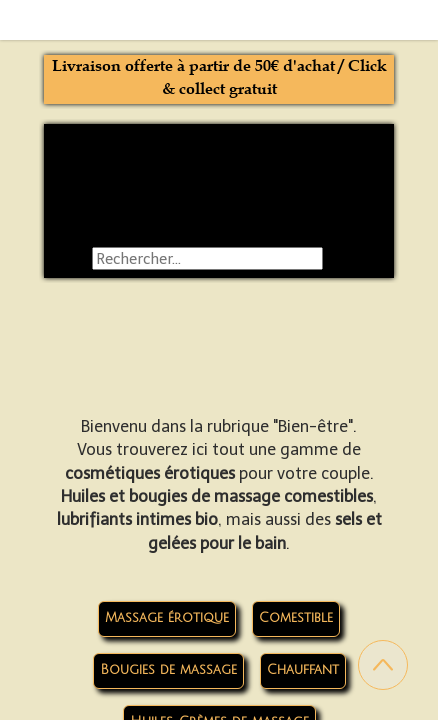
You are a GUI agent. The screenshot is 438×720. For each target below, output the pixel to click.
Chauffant (303, 670)
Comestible (296, 618)
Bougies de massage (168, 670)
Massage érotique (167, 618)
